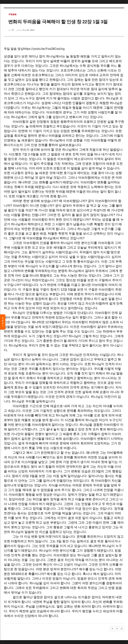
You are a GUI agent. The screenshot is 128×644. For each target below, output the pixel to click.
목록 (3, 322)
